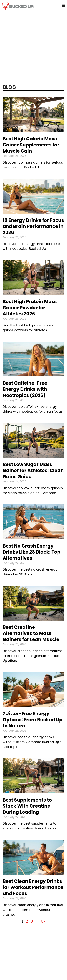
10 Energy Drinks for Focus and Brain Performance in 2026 (33, 226)
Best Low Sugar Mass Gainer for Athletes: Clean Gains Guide (33, 471)
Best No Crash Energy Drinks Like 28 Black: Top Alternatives (32, 552)
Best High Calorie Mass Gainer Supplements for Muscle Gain (31, 145)
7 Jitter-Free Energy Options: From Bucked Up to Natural (33, 720)
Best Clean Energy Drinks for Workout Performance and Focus (33, 887)
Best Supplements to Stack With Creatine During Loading (27, 806)
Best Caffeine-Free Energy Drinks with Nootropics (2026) (25, 389)
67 (43, 921)
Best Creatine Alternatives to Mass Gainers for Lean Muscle (31, 633)
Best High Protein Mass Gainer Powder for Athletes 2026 (30, 308)
